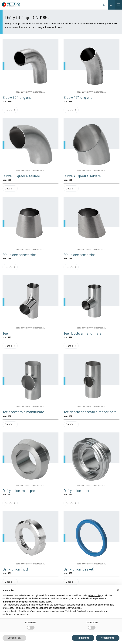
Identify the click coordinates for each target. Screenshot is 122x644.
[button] (118, 590)
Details (10, 110)
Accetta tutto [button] (108, 638)
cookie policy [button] (45, 602)
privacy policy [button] (95, 595)
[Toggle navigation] (118, 5)
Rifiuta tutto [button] (83, 638)
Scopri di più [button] (14, 638)
